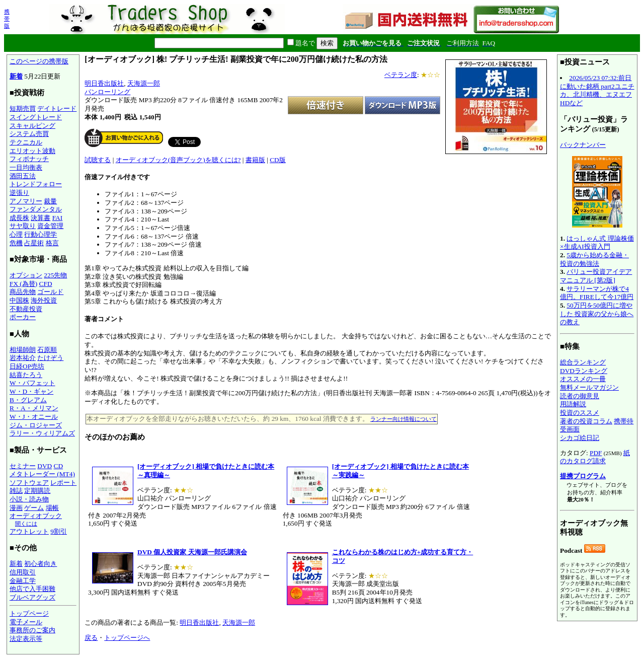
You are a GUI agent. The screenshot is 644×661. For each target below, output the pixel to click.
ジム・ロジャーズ (36, 425)
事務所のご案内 (32, 630)
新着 (16, 76)
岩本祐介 (23, 358)
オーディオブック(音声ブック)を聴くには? (178, 160)
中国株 (19, 300)
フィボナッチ (29, 159)
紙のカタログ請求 (595, 457)
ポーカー (23, 317)
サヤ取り (23, 226)
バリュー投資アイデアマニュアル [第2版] (596, 276)
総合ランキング (583, 362)
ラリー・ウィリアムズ (42, 433)
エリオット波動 (32, 151)
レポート (63, 483)
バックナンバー (583, 145)
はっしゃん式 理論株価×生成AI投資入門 (597, 243)
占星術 (34, 243)
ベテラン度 (401, 75)
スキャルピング (32, 126)
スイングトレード (36, 117)
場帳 (52, 508)
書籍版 (255, 160)
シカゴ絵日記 (580, 438)
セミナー (23, 466)
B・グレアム (28, 400)
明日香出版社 (104, 83)
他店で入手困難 (32, 589)
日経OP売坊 (27, 366)
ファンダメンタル (36, 209)
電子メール (26, 622)
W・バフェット (32, 383)
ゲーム (34, 508)
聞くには (26, 524)
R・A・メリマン (34, 408)
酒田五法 (23, 176)
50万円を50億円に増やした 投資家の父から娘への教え (597, 314)
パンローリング (107, 92)
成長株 (19, 218)
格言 (52, 243)
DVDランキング (584, 371)
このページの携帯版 (39, 61)
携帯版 (7, 19)
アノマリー (26, 201)
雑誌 (16, 491)
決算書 (41, 218)
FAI (58, 218)
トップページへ (127, 638)
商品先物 (23, 292)
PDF (596, 453)
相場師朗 (23, 350)
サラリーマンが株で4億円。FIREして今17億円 (597, 293)
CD (59, 466)
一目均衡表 (26, 167)
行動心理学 (41, 234)
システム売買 (29, 134)
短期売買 (23, 108)
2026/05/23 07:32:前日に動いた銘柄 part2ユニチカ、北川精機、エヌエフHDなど (597, 90)
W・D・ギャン (31, 391)
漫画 (16, 508)
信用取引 (23, 572)
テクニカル (26, 142)
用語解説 (573, 404)
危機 (16, 243)
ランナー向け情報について (404, 419)
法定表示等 (26, 639)
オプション (26, 275)
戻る (91, 638)
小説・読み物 (29, 499)
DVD (45, 466)
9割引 (59, 531)
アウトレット (29, 531)
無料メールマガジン (589, 387)
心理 (16, 234)
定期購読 (37, 491)
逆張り (19, 193)
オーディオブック (36, 516)
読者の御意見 (580, 396)
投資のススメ (580, 413)
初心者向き (41, 564)
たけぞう (50, 358)
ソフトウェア (29, 483)
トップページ (29, 613)
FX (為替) (23, 284)
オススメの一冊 (583, 379)
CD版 (278, 160)
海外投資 (44, 300)
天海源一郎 (144, 83)
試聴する (98, 160)
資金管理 (50, 226)
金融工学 (23, 581)
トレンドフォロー (36, 184)
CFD (46, 284)
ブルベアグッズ (32, 597)
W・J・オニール (34, 417)
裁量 (50, 201)
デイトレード (57, 108)
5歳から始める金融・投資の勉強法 (594, 259)
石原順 (47, 350)
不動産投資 (26, 309)
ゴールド (50, 292)
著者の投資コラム (586, 421)
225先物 (55, 275)
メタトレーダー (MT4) (42, 474)
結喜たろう (26, 375)
